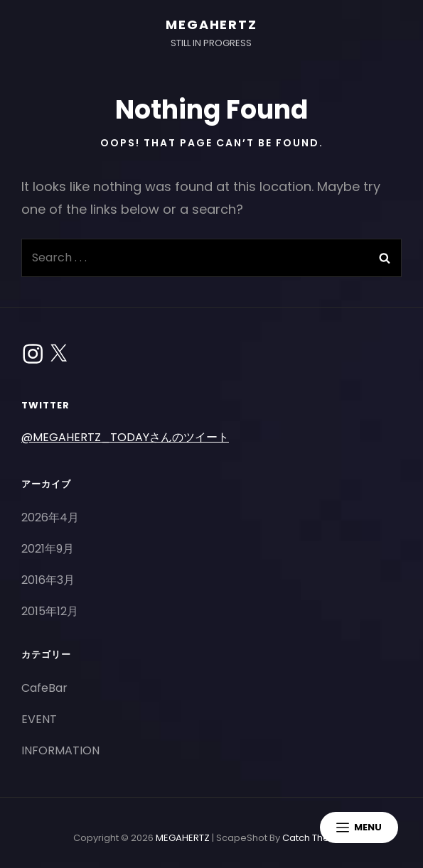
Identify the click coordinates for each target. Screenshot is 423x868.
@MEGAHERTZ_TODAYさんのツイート (125, 437)
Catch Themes (316, 838)
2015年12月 (50, 611)
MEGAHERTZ (211, 25)
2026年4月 (50, 517)
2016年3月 (48, 580)
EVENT (39, 719)
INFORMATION (60, 750)
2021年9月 (48, 549)
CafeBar (44, 688)
